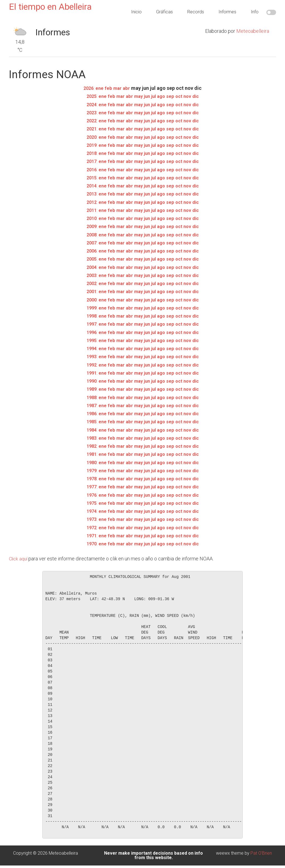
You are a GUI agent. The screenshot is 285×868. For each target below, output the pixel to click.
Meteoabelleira (253, 31)
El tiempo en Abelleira (50, 7)
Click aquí (19, 559)
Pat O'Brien (261, 853)
